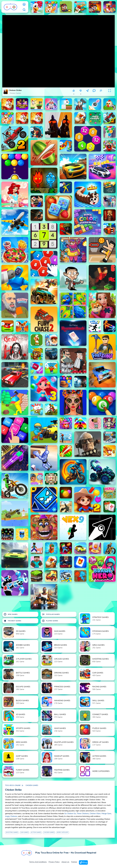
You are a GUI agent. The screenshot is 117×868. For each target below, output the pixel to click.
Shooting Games (12, 832)
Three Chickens (83, 814)
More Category (63, 832)
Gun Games (24, 832)
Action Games (36, 832)
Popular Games (51, 614)
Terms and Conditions (38, 862)
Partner (74, 862)
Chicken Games (15, 93)
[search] (24, 10)
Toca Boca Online (13, 785)
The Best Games (12, 621)
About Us (65, 862)
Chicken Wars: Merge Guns (100, 814)
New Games (11, 614)
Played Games (50, 621)
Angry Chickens (11, 816)
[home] (24, 4)
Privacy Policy (54, 862)
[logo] (11, 7)
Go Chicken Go (70, 814)
